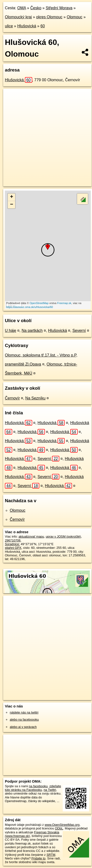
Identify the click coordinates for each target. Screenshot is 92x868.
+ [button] (12, 197)
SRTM (51, 855)
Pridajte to (39, 858)
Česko (36, 8)
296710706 (13, 540)
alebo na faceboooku (24, 720)
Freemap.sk (64, 303)
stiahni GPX (13, 548)
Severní (79, 331)
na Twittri (50, 790)
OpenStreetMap (39, 303)
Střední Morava (59, 8)
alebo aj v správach (23, 727)
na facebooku (38, 786)
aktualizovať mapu (31, 536)
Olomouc (74, 17)
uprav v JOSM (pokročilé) (63, 536)
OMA (22, 8)
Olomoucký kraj (18, 17)
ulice (9, 26)
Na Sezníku (36, 398)
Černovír (12, 398)
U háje (10, 331)
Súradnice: (12, 544)
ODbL (59, 828)
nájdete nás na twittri (24, 712)
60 (43, 26)
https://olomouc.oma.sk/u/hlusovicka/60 (30, 307)
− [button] (12, 205)
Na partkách (32, 331)
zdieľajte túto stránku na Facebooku (33, 788)
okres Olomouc (49, 17)
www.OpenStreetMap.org (62, 825)
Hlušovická (27, 26)
